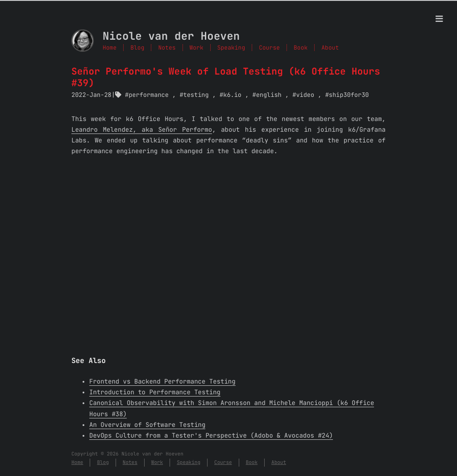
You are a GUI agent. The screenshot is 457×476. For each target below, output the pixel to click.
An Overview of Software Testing (147, 425)
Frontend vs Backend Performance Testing (162, 382)
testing (196, 95)
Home (110, 48)
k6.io (232, 95)
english (269, 95)
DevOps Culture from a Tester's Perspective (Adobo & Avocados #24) (211, 436)
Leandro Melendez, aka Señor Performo (142, 130)
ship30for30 (349, 95)
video (305, 95)
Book (252, 463)
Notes (167, 48)
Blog (137, 48)
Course (223, 463)
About (279, 463)
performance (149, 95)
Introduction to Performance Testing (155, 392)
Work (157, 463)
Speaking (189, 463)
